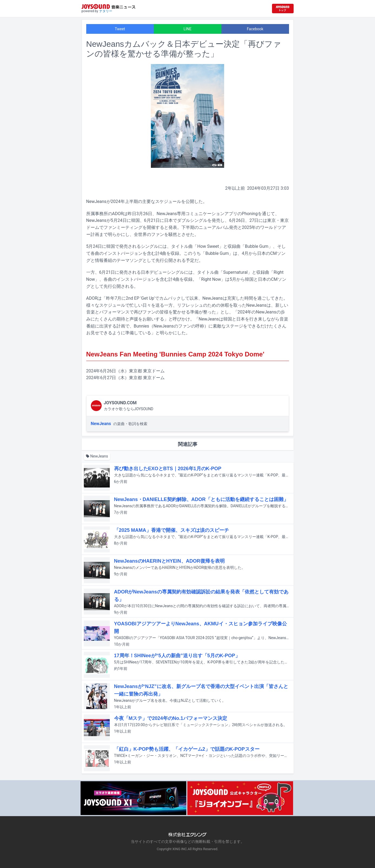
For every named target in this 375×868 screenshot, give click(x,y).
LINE (187, 29)
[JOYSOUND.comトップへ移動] (283, 9)
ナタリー (106, 11)
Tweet (120, 29)
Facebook (255, 29)
